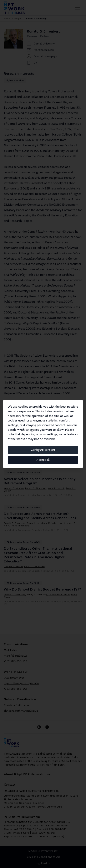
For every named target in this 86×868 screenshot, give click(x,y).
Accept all (43, 460)
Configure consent (43, 450)
